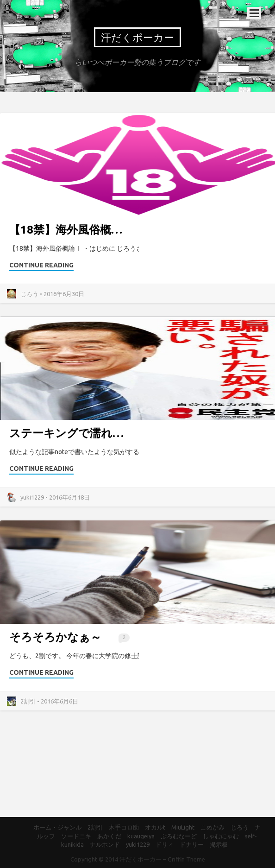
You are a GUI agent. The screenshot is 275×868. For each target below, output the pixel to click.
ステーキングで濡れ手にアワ (84, 433)
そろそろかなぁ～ (55, 637)
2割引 (95, 827)
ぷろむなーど (179, 836)
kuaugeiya (141, 836)
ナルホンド (105, 844)
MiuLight (183, 827)
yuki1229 (138, 844)
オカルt (155, 827)
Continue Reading (41, 265)
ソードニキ (76, 836)
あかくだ (109, 836)
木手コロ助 (124, 827)
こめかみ (212, 827)
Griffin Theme (186, 859)
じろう (240, 827)
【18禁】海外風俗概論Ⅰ (71, 230)
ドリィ (165, 844)
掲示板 (219, 844)
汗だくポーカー (137, 37)
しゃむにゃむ (221, 836)
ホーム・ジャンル (57, 827)
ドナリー (192, 844)
